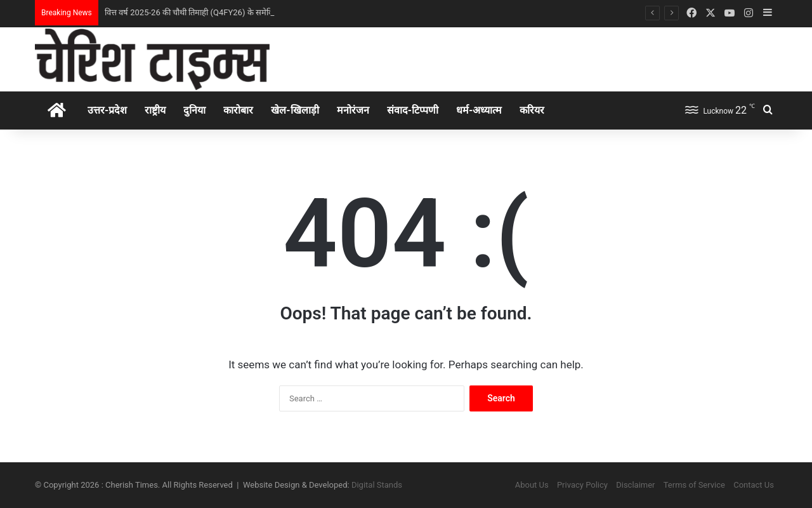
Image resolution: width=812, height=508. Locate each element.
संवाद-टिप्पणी (413, 110)
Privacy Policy (582, 485)
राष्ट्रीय (155, 110)
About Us (532, 485)
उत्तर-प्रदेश (107, 110)
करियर (532, 110)
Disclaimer (635, 485)
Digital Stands (377, 485)
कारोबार (238, 110)
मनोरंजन (353, 110)
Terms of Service (694, 485)
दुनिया (194, 110)
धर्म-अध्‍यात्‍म (479, 110)
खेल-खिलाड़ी (295, 110)
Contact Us (754, 485)
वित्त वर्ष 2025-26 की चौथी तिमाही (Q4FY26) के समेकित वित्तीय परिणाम (215, 12)
